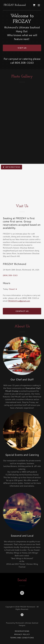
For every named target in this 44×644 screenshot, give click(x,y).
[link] (15, 5)
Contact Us (22, 311)
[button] (39, 5)
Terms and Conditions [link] (22, 638)
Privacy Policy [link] (22, 634)
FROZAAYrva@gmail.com (19, 301)
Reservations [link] (22, 631)
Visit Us (22, 48)
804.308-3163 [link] (24, 63)
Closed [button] (12, 289)
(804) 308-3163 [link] (10, 275)
